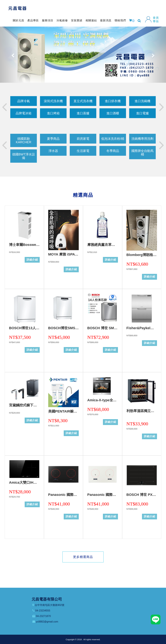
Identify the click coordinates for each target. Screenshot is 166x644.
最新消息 (106, 20)
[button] (12, 55)
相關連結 (91, 20)
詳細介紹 (32, 260)
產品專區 (33, 20)
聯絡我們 (120, 20)
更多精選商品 (83, 557)
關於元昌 (18, 20)
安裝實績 (77, 20)
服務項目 (48, 20)
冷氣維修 (62, 20)
